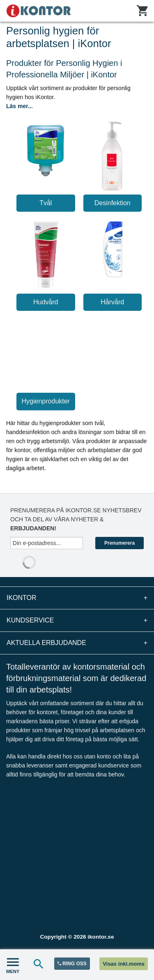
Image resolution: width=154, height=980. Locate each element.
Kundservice (77, 620)
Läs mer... (20, 106)
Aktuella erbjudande (77, 643)
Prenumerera (120, 543)
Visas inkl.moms (124, 964)
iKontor (77, 598)
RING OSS (72, 964)
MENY (13, 965)
